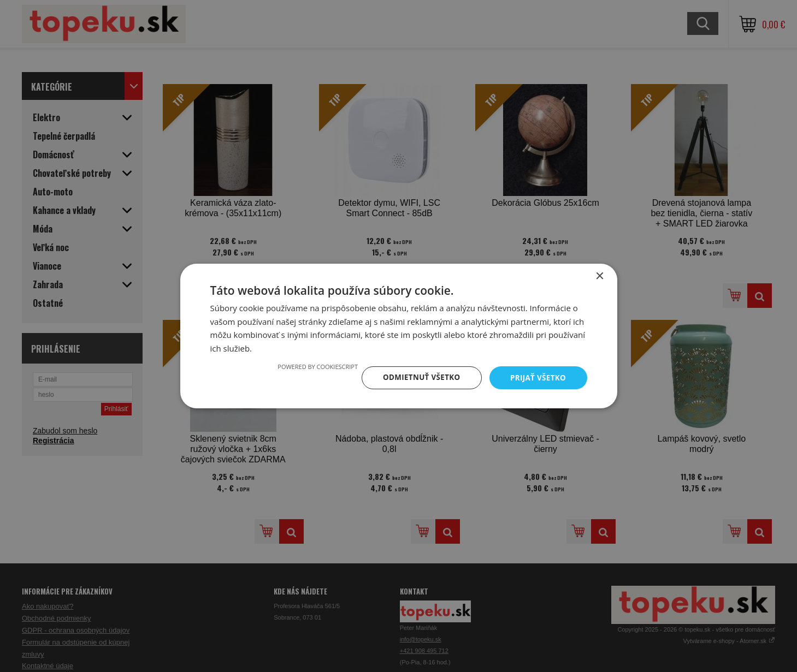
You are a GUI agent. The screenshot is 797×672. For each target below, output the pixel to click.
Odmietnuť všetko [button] (418, 377)
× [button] (600, 275)
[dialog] (398, 336)
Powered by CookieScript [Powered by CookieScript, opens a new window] (312, 366)
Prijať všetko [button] (537, 377)
